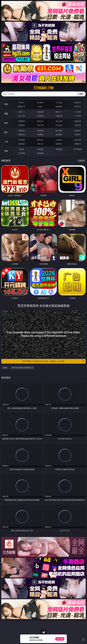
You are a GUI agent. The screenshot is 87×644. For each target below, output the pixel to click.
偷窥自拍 (22, 131)
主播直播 (59, 116)
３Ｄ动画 (78, 112)
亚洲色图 (40, 131)
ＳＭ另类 (78, 116)
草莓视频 (59, 149)
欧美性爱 (78, 121)
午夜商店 (40, 149)
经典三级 (40, 125)
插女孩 (22, 149)
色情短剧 (40, 153)
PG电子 (22, 103)
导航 (6, 151)
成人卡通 (59, 121)
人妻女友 (59, 140)
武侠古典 (78, 140)
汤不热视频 (78, 149)
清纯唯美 (40, 134)
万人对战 (59, 103)
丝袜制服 (40, 116)
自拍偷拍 (40, 112)
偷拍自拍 (40, 121)
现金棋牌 (59, 106)
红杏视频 (22, 153)
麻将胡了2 (22, 106)
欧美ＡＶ (59, 112)
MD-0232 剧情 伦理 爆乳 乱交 (22, 368)
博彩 (6, 104)
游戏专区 (78, 103)
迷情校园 (22, 144)
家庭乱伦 (40, 140)
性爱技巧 (78, 144)
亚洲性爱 (22, 121)
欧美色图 (59, 131)
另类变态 (78, 125)
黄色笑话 (59, 144)
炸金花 (40, 106)
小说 (6, 142)
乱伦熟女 (59, 125)
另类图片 (78, 134)
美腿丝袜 (22, 134)
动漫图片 (78, 131)
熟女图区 (59, 134)
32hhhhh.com (43, 88)
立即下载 (60, 639)
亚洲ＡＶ (22, 112)
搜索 (81, 94)
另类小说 (40, 144)
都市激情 (22, 140)
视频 (6, 114)
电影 (6, 123)
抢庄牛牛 (78, 106)
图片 (6, 132)
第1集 (5, 368)
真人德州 (40, 103)
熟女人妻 (22, 116)
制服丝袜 (22, 125)
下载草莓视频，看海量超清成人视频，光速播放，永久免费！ (53, 361)
